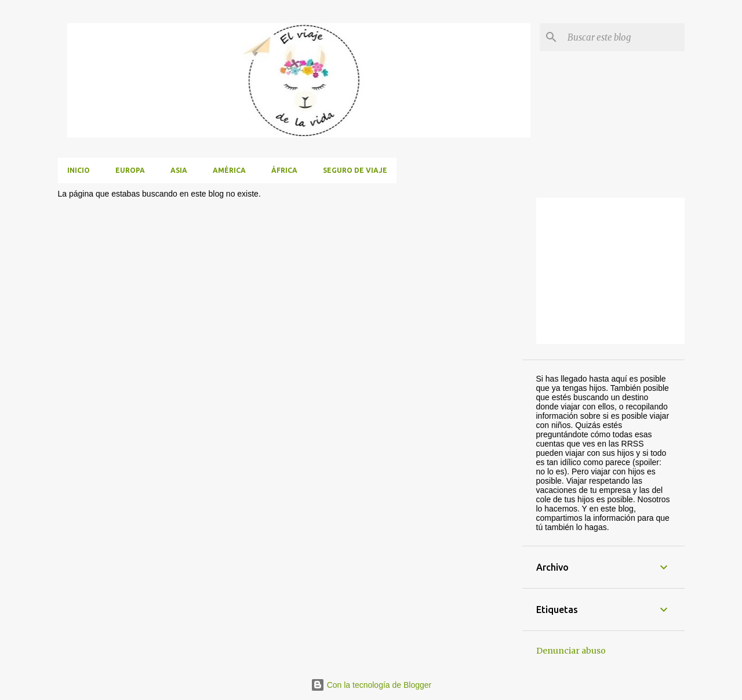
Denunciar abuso (571, 651)
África (284, 170)
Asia (179, 170)
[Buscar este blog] (624, 37)
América (229, 170)
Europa (130, 170)
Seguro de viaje (355, 170)
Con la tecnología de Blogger (371, 685)
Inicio (79, 170)
